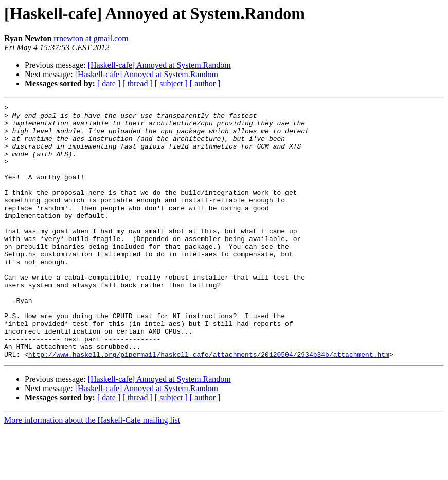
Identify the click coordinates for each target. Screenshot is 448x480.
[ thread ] (138, 84)
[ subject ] (171, 84)
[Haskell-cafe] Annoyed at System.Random (159, 65)
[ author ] (205, 84)
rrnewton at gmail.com (91, 38)
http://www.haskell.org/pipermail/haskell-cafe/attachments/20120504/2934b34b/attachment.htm (209, 405)
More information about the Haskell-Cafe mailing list (92, 471)
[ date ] (109, 84)
